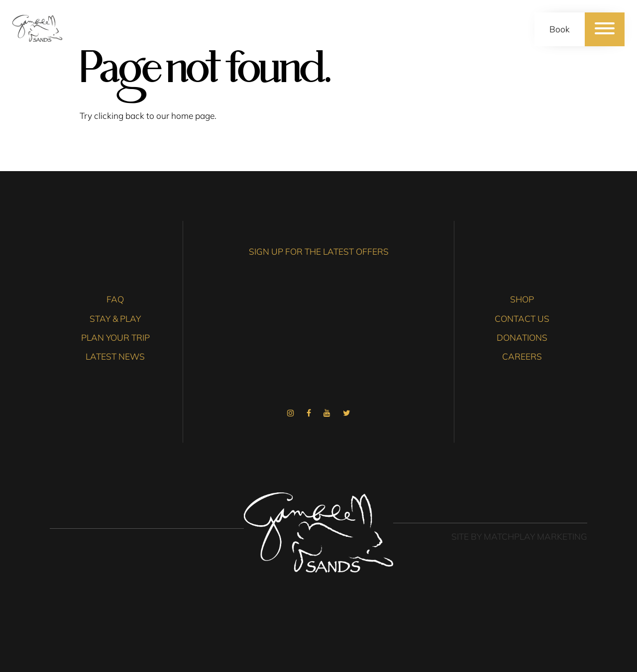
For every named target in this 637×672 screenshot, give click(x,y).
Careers (522, 356)
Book (560, 29)
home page (193, 116)
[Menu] (605, 29)
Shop (522, 299)
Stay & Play (115, 319)
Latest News (115, 356)
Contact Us (522, 319)
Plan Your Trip (115, 337)
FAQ (115, 299)
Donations (522, 337)
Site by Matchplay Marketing (519, 536)
